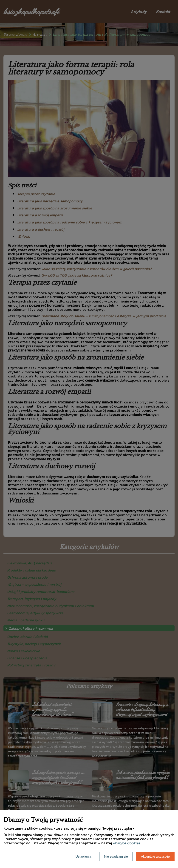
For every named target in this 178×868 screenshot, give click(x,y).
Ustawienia (83, 857)
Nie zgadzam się (116, 857)
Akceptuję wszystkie (155, 857)
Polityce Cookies (127, 843)
